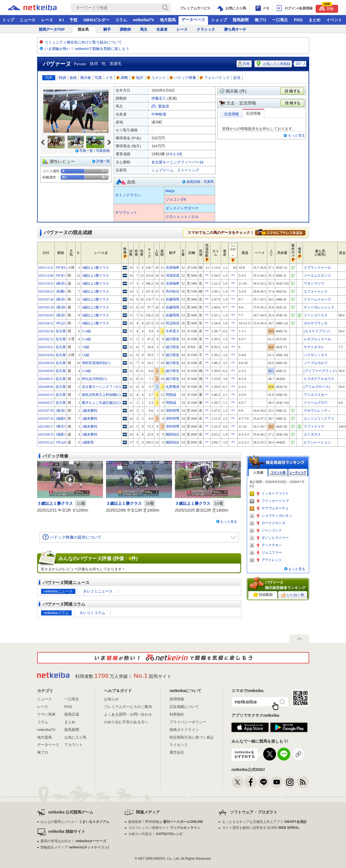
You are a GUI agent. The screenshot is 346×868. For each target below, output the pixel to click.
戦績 (62, 78)
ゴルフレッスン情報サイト (164, 828)
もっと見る (296, 135)
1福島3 (61, 434)
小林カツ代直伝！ (155, 834)
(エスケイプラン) (317, 331)
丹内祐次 (173, 291)
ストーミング (188, 170)
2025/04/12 (46, 323)
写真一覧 (86, 151)
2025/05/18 (46, 307)
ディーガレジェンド (319, 307)
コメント (156, 78)
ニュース (27, 20)
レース (47, 20)
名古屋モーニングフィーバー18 (177, 162)
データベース (193, 20)
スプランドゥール (317, 268)
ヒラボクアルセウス (319, 379)
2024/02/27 (46, 403)
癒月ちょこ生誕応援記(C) (101, 403)
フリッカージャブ (275, 501)
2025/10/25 (46, 283)
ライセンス (179, 745)
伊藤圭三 (159, 98)
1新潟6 (61, 307)
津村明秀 (173, 411)
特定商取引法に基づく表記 (192, 737)
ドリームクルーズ (317, 299)
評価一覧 (103, 161)
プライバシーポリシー (188, 722)
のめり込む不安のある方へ (126, 722)
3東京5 (61, 426)
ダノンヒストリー (275, 538)
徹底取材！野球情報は (166, 822)
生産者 (162, 29)
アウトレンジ (272, 560)
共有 (244, 64)
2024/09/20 (46, 363)
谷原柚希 (173, 268)
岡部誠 (171, 395)
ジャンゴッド (272, 530)
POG (298, 20)
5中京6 (61, 268)
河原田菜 (173, 276)
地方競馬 (168, 20)
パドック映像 (183, 78)
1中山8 (61, 442)
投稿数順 (263, 595)
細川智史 (173, 339)
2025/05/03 (46, 315)
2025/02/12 (46, 339)
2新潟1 (61, 299)
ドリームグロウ (316, 403)
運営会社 (177, 752)
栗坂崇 (164, 106)
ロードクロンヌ (273, 523)
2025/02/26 (46, 331)
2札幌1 (61, 291)
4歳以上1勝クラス (95, 307)
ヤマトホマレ (314, 347)
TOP (49, 78)
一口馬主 (280, 20)
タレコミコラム (92, 613)
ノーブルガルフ (316, 363)
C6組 (86, 355)
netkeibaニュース (58, 591)
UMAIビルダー (96, 20)
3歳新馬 (88, 442)
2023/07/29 (46, 411)
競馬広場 (72, 714)
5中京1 (61, 276)
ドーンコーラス (316, 315)
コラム (121, 20)
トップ (8, 20)
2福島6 (61, 419)
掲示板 (86, 78)
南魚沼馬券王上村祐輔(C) (101, 395)
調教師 (125, 29)
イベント (334, 20)
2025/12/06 (46, 276)
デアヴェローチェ (275, 508)
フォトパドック (215, 78)
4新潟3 (61, 283)
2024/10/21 (46, 347)
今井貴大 (173, 331)
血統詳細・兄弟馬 (200, 182)
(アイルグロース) (317, 387)
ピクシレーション (317, 442)
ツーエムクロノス (317, 276)
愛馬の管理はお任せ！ (73, 841)
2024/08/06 (46, 387)
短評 (137, 78)
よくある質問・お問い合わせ (128, 714)
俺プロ (260, 20)
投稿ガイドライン (184, 730)
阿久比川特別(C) (94, 379)
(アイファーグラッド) (320, 371)
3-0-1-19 (174, 154)
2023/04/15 (46, 434)
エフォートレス (316, 291)
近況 (237, 78)
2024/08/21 (46, 379)
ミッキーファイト (275, 493)
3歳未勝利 (90, 411)
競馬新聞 (241, 20)
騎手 (107, 29)
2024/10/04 (46, 355)
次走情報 (232, 114)
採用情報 (177, 699)
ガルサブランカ (316, 323)
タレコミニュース (98, 591)
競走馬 (83, 29)
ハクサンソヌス (316, 355)
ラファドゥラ (314, 426)
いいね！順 (293, 595)
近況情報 (253, 113)
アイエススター (316, 395)
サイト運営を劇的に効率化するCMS (261, 828)
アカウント (74, 745)
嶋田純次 (173, 434)
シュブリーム (162, 170)
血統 (73, 78)
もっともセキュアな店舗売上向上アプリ (264, 822)
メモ (109, 78)
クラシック (206, 29)
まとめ (315, 20)
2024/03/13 (46, 395)
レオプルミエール (317, 339)
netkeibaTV (144, 20)
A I (61, 20)
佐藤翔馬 (173, 299)
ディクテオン (272, 545)
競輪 (326, 8)
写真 (98, 78)
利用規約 (177, 714)
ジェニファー (272, 552)
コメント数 (278, 473)
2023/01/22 (46, 442)
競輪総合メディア (75, 847)
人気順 (258, 473)
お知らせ (111, 699)
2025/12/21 (46, 268)
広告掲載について (184, 707)
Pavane (80, 64)
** (207, 276)
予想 (73, 20)
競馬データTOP (52, 29)
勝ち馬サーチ (235, 29)
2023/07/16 (46, 419)
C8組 (86, 347)
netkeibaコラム (56, 613)
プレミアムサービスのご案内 (128, 707)
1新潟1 (61, 315)
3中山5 (61, 323)
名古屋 (61, 331)
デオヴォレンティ (317, 411)
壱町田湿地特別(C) (96, 363)
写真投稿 (103, 151)
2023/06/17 (46, 426)
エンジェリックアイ (319, 419)
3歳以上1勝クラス (95, 268)
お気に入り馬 (75, 737)
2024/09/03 (46, 371)
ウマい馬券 (46, 714)
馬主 (144, 29)
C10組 (86, 371)
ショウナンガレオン (277, 516)
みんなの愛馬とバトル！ (75, 822)
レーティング (298, 473)
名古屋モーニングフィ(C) (101, 387)
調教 (122, 78)
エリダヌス (312, 434)
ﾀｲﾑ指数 (233, 251)
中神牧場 (159, 114)
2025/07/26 (46, 299)
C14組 (86, 331)
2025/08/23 (46, 291)
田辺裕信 (173, 323)
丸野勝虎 (173, 387)
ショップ (219, 20)
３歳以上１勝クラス (55, 503)
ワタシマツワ (314, 283)
